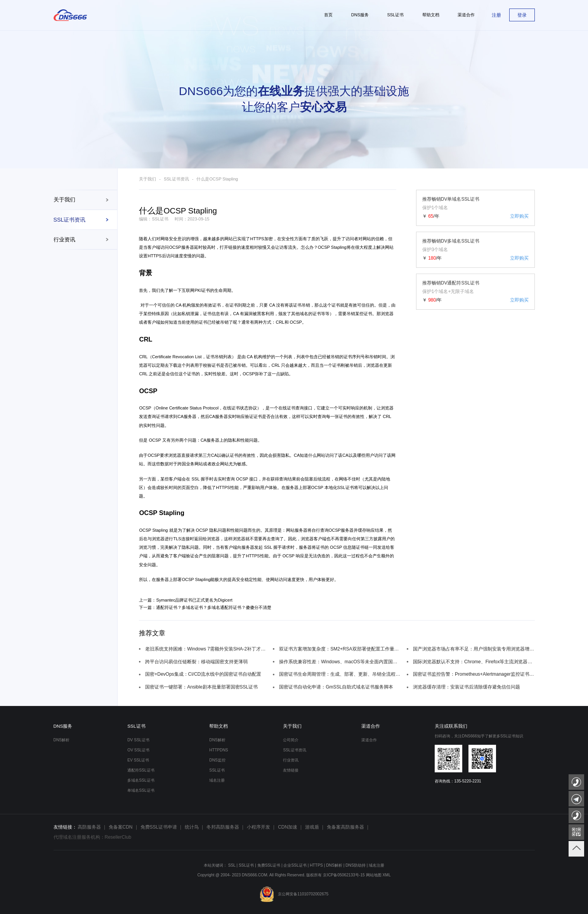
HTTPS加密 (261, 239)
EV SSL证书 (138, 760)
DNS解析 (62, 740)
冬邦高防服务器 (223, 827)
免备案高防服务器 (345, 827)
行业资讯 (64, 239)
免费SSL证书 (269, 865)
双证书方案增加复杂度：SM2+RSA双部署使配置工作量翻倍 (340, 649)
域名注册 (217, 780)
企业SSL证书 (295, 865)
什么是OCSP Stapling (217, 179)
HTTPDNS (219, 750)
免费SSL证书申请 (159, 827)
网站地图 (374, 875)
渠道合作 (371, 726)
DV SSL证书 (138, 740)
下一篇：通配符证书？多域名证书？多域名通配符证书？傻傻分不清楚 (205, 607)
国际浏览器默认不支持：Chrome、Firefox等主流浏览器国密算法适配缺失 (474, 662)
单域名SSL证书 (141, 790)
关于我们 (64, 199)
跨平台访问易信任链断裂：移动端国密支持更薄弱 (196, 662)
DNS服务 (63, 726)
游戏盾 (312, 827)
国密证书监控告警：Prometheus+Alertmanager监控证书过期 (474, 674)
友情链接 (291, 770)
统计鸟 (192, 827)
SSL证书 (136, 726)
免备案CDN (121, 827)
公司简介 (291, 740)
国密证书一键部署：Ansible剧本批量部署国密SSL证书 (201, 687)
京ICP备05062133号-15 (344, 875)
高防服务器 (89, 827)
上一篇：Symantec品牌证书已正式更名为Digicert (186, 600)
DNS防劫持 (356, 865)
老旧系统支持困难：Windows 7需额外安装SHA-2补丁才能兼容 (206, 649)
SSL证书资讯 (70, 220)
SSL (232, 865)
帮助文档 (219, 726)
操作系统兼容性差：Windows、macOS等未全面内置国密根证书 (340, 662)
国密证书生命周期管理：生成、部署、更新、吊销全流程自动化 (340, 674)
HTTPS (316, 865)
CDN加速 (288, 827)
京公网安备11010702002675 (294, 894)
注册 (496, 15)
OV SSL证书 (138, 750)
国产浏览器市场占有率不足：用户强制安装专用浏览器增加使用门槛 (474, 649)
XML (387, 875)
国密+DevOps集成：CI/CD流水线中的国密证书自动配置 (203, 674)
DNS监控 (217, 760)
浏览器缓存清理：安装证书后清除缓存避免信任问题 (467, 687)
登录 (522, 15)
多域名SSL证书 (141, 780)
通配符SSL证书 (141, 770)
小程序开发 (258, 827)
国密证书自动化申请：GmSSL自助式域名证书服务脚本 (336, 687)
